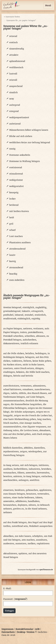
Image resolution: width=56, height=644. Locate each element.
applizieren (45, 490)
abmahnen (45, 430)
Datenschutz (8, 632)
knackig (13, 274)
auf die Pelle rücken (14, 353)
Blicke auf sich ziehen (21, 136)
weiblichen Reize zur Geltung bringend (30, 142)
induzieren (34, 469)
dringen (39, 368)
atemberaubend (17, 249)
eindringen (9, 372)
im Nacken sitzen (12, 365)
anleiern (18, 476)
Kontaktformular (24, 629)
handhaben (34, 501)
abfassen (41, 336)
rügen (6, 393)
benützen (20, 490)
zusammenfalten (12, 427)
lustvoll (13, 74)
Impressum (7, 629)
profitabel (8, 315)
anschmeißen (10, 480)
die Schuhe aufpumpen (23, 412)
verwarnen (26, 386)
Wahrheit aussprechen (41, 526)
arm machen (28, 540)
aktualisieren (10, 553)
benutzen (31, 494)
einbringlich (24, 319)
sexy (12, 99)
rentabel (29, 315)
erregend (14, 111)
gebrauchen (32, 490)
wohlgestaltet (17, 186)
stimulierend (16, 174)
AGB (37, 629)
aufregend (15, 105)
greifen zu (19, 509)
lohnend (19, 315)
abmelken (8, 536)
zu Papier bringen (13, 329)
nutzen (7, 498)
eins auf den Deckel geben (17, 434)
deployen (22, 505)
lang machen (44, 419)
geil (11, 224)
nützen (32, 505)
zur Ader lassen (23, 536)
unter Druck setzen (24, 368)
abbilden (28, 448)
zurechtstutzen (11, 386)
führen (21, 473)
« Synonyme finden (12, 17)
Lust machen (16, 236)
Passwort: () (15, 599)
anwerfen (31, 473)
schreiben (30, 336)
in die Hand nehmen (36, 509)
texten (23, 332)
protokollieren (35, 332)
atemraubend (16, 268)
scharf (12, 230)
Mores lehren (10, 438)
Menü (48, 6)
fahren (39, 498)
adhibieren (21, 501)
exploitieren (43, 544)
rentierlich (40, 315)
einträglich (28, 307)
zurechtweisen (42, 389)
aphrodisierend (17, 61)
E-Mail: (7, 588)
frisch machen (11, 423)
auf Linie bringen (35, 397)
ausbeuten (9, 544)
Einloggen (9, 611)
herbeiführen (21, 469)
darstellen (39, 448)
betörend (14, 205)
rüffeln (22, 393)
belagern (30, 357)
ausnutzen (21, 544)
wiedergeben (35, 452)
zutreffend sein (20, 526)
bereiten (8, 476)
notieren (28, 329)
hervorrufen (43, 473)
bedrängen (41, 353)
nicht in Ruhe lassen (33, 365)
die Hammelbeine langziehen (26, 404)
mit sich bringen (29, 465)
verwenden (43, 494)
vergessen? (21, 599)
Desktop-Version (26, 632)
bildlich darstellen (13, 448)
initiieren (44, 465)
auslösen (8, 469)
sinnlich (13, 92)
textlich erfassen (29, 343)
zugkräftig (41, 307)
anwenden (9, 501)
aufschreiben (29, 340)
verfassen (38, 329)
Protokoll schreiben (13, 336)
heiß (12, 217)
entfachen (47, 476)
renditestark (10, 319)
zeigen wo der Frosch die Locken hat (33, 415)
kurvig (13, 261)
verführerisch (16, 67)
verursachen (10, 473)
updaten (23, 553)
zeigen (24, 452)
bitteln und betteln (23, 376)
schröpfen (37, 536)
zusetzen (8, 368)
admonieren (39, 386)
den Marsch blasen (37, 393)
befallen (30, 353)
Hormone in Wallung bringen (24, 161)
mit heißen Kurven (19, 211)
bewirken (46, 469)
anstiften (34, 480)
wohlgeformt (16, 180)
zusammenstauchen (14, 401)
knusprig (14, 192)
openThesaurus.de (46, 570)
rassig (12, 149)
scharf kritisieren (12, 389)
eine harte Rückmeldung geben (20, 419)
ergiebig (36, 319)
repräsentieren (11, 452)
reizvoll (13, 80)
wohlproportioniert (19, 117)
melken (32, 544)
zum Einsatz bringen (14, 494)
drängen (8, 376)
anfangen (23, 480)
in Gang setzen (11, 465)
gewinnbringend (12, 311)
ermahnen (28, 389)
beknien (20, 372)
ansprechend (16, 86)
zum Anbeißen (17, 280)
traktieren (17, 361)
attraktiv (14, 55)
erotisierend (16, 167)
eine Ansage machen (30, 423)
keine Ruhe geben (42, 361)
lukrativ (26, 311)
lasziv (12, 255)
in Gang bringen (32, 476)
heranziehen (10, 505)
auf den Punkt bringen (15, 522)
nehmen (8, 512)
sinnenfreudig (17, 49)
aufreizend (15, 124)
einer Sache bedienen (23, 498)
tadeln (14, 393)
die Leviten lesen (29, 430)
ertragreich (37, 311)
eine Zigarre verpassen (34, 427)
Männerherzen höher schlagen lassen (29, 130)
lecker (12, 199)
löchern (27, 361)
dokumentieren (11, 343)
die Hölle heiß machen (37, 372)
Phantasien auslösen (20, 243)
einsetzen (8, 490)
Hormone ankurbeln (20, 155)
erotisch (13, 42)
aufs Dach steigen (41, 434)
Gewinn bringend (12, 307)
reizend (13, 36)
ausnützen (41, 540)
